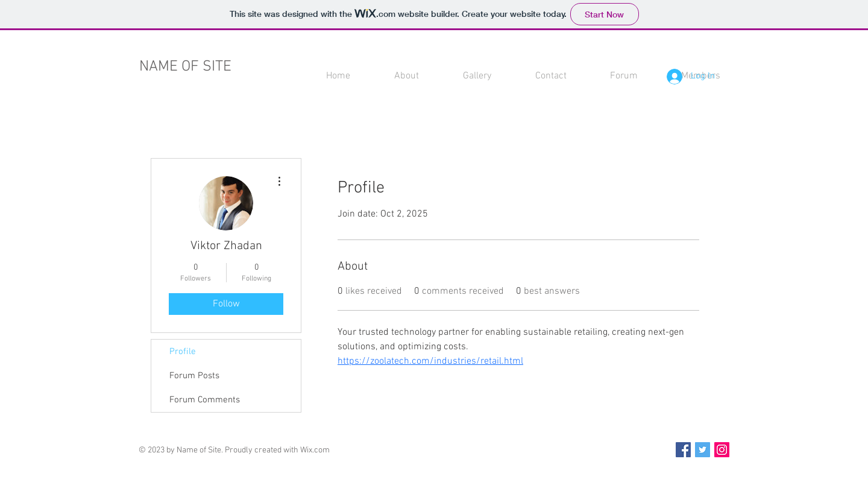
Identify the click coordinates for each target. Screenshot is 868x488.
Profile (183, 352)
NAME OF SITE (185, 67)
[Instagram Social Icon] (722, 450)
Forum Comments (205, 400)
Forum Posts (194, 376)
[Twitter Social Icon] (703, 450)
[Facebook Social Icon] (683, 450)
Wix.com (315, 450)
